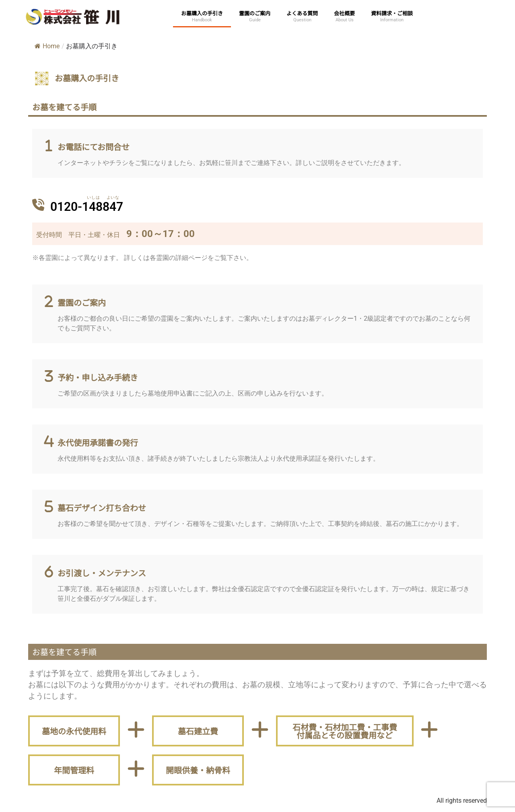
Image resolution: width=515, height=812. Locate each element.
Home (47, 46)
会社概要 (344, 13)
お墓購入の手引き (202, 13)
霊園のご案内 (255, 13)
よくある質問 (302, 13)
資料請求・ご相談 (392, 13)
